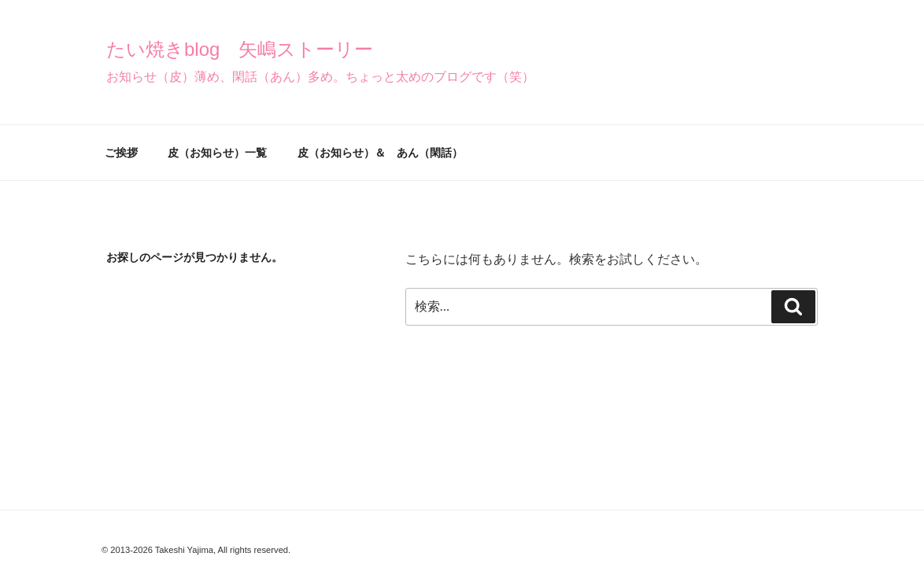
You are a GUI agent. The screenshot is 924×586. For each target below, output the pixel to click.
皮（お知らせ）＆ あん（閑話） (380, 153)
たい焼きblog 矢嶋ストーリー (240, 49)
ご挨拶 (121, 153)
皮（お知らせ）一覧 (217, 153)
